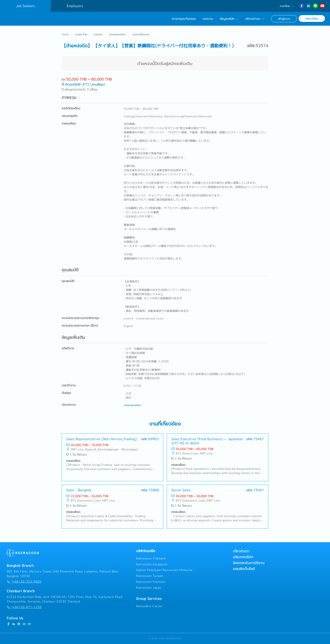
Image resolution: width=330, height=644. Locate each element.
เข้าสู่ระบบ (284, 19)
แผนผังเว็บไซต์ (244, 569)
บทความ (208, 19)
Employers (75, 6)
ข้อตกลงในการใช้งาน (249, 563)
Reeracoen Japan (149, 588)
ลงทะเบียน (312, 18)
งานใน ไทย (81, 34)
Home (65, 34)
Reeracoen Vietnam (151, 582)
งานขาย (98, 34)
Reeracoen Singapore (152, 564)
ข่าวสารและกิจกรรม (184, 19)
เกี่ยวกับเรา (241, 551)
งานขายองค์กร (117, 34)
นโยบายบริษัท (243, 557)
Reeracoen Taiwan (150, 576)
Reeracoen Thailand (151, 558)
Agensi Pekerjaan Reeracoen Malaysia (164, 570)
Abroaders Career (149, 606)
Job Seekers (25, 6)
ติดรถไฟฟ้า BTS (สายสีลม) (85, 84)
